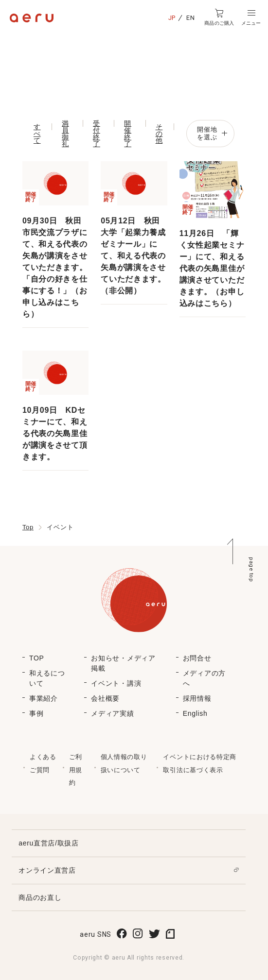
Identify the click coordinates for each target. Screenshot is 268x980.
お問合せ (197, 658)
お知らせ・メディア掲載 (123, 663)
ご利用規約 (76, 770)
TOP (37, 658)
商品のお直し (40, 897)
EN (190, 18)
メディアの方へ (204, 678)
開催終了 (128, 134)
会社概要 (105, 698)
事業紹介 (44, 698)
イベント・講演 (116, 683)
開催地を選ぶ (212, 133)
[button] (251, 17)
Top (28, 527)
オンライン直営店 (47, 870)
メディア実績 (112, 713)
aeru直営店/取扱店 (49, 843)
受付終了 (97, 134)
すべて (37, 134)
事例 (36, 713)
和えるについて (47, 678)
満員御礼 (65, 134)
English (195, 713)
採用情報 (197, 698)
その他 (159, 134)
